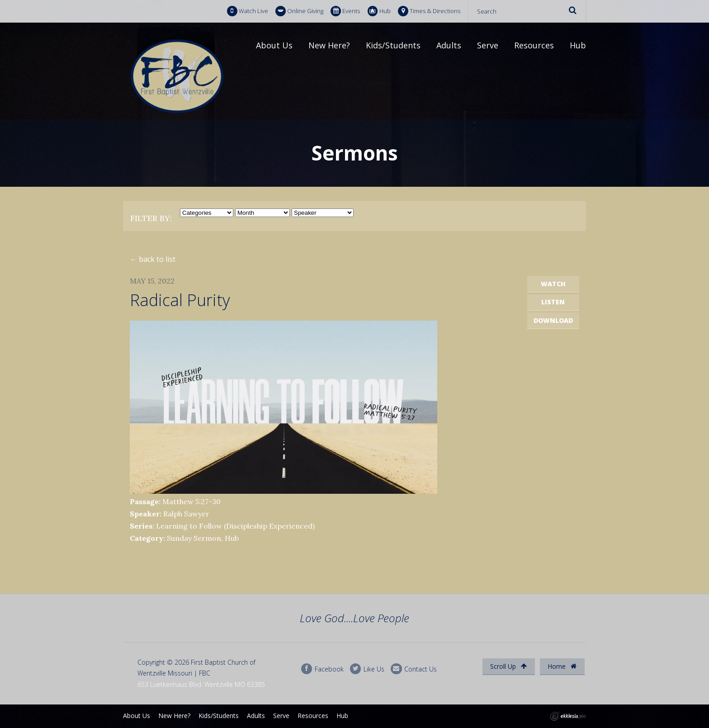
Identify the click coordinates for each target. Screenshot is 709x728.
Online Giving (299, 11)
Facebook (322, 669)
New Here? (329, 45)
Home (562, 666)
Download (553, 320)
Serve (488, 45)
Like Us (367, 669)
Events (345, 11)
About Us (274, 45)
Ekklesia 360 (568, 716)
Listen (553, 302)
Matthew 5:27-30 (191, 501)
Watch (553, 284)
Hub (379, 11)
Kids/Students (393, 45)
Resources (534, 45)
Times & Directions (429, 11)
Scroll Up (508, 666)
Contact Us (414, 669)
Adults (449, 45)
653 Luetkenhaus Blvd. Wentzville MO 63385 (201, 684)
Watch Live (248, 11)
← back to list (153, 259)
